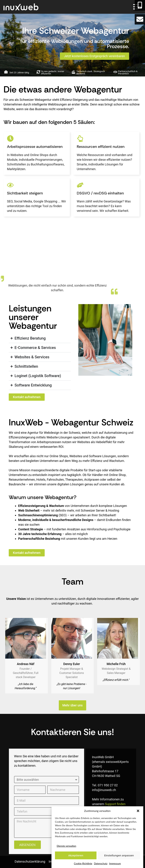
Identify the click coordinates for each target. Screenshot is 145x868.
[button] (138, 811)
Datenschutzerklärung (30, 861)
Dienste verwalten (66, 846)
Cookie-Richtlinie (83, 863)
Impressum (115, 863)
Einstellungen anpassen (119, 855)
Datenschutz (101, 863)
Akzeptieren (76, 855)
